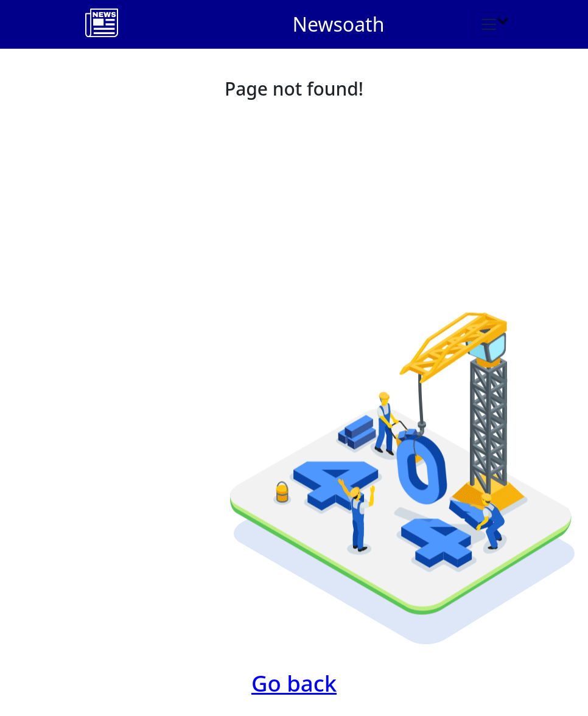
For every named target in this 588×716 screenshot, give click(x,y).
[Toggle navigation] (489, 24)
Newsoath (339, 24)
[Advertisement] (294, 196)
